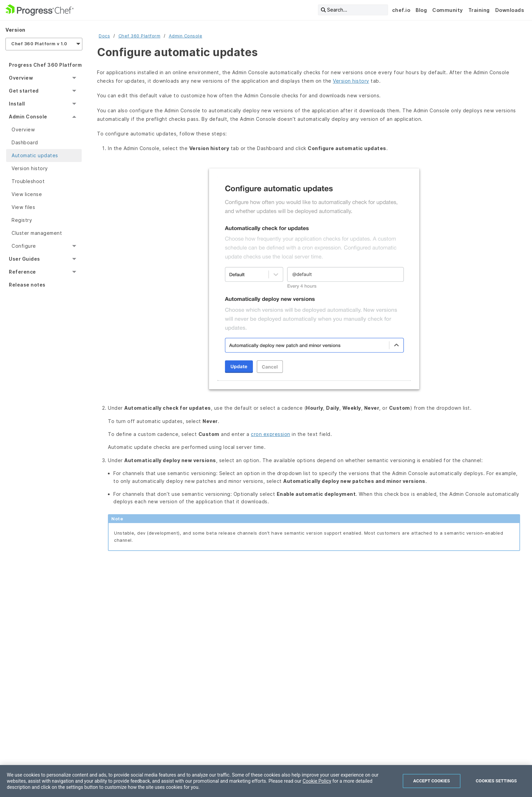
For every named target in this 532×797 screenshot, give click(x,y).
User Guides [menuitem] (25, 259)
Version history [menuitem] (30, 168)
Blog (421, 10)
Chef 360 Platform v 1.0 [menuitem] (39, 44)
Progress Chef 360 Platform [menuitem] (45, 65)
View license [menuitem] (27, 194)
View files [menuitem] (23, 207)
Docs (104, 36)
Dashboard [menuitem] (25, 142)
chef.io (401, 10)
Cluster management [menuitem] (37, 233)
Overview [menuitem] (21, 78)
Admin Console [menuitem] (28, 117)
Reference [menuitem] (22, 272)
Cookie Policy (317, 781)
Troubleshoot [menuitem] (28, 181)
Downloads (510, 10)
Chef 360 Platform (140, 36)
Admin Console (186, 36)
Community (448, 10)
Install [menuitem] (17, 104)
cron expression (271, 434)
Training (479, 10)
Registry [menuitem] (22, 220)
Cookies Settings (496, 781)
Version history (351, 81)
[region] (266, 781)
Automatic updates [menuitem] (35, 155)
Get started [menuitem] (24, 91)
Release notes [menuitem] (27, 285)
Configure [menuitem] (24, 246)
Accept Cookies (432, 781)
